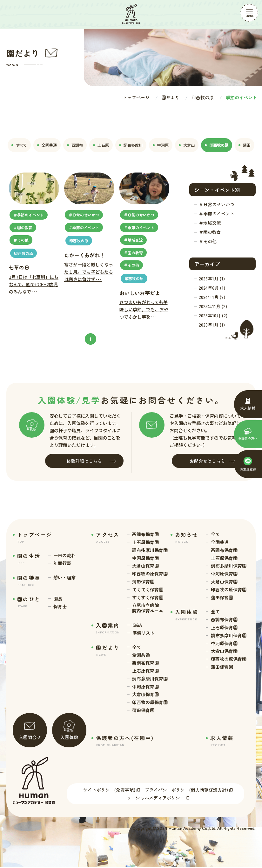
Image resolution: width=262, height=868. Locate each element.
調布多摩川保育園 (150, 550)
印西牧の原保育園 (150, 574)
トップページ (136, 97)
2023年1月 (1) (212, 325)
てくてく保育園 (148, 590)
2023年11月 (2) (213, 306)
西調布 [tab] (75, 145)
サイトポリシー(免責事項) (109, 790)
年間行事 (62, 563)
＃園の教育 (210, 232)
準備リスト (144, 633)
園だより (171, 97)
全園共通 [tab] (47, 145)
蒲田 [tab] (245, 145)
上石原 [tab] (101, 145)
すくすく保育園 (148, 598)
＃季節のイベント (217, 214)
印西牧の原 (203, 97)
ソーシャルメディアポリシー (156, 798)
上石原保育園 (145, 542)
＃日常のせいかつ (217, 204)
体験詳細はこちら (91, 461)
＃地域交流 (210, 223)
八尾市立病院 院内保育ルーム (148, 608)
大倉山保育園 (145, 566)
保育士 (60, 607)
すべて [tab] (19, 145)
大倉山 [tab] (187, 145)
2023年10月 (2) (213, 315)
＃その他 (208, 241)
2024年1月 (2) (212, 297)
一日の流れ (64, 556)
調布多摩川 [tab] (131, 145)
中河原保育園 (145, 558)
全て (137, 647)
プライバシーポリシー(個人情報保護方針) (186, 790)
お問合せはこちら (212, 461)
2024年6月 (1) (212, 288)
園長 (58, 599)
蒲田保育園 (143, 582)
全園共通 (141, 655)
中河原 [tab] (161, 145)
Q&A (137, 625)
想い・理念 (64, 578)
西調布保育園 (145, 534)
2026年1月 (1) (212, 279)
